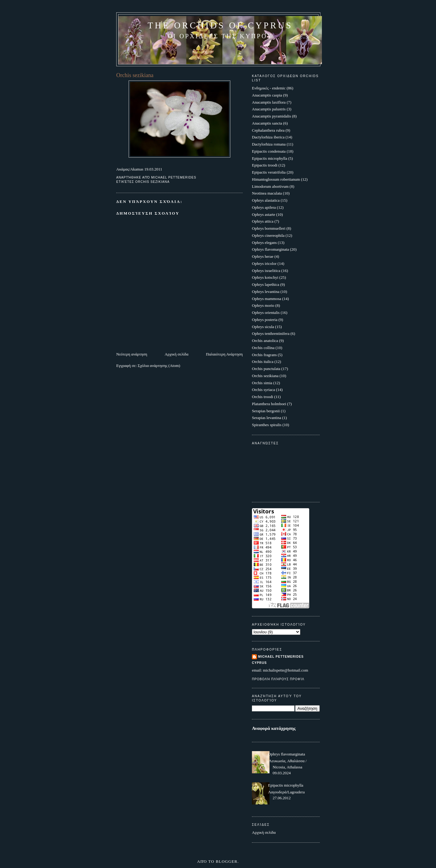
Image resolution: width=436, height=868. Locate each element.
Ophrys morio (263, 305)
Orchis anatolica (265, 341)
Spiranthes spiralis (267, 425)
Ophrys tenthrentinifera (271, 333)
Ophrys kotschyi (265, 277)
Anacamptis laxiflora (269, 102)
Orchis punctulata (266, 369)
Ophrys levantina (266, 292)
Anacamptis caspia (267, 95)
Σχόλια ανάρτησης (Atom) (159, 366)
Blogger (227, 861)
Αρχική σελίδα (177, 354)
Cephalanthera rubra (268, 130)
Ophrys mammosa (267, 299)
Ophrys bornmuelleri (269, 228)
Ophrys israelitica (266, 271)
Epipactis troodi (265, 165)
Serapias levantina (267, 418)
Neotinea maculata (267, 193)
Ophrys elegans (264, 243)
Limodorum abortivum (270, 186)
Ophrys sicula (263, 327)
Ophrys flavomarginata (270, 249)
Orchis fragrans (264, 355)
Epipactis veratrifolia (269, 172)
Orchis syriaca (263, 390)
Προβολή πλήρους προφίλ (278, 679)
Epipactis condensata (269, 151)
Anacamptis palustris (269, 109)
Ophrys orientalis (266, 313)
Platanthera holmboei (269, 404)
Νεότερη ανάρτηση (132, 354)
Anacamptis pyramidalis (271, 116)
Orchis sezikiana (152, 182)
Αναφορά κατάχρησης (274, 728)
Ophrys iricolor (264, 263)
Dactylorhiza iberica (268, 137)
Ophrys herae (263, 256)
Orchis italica (263, 362)
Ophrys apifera (264, 207)
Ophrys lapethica (265, 284)
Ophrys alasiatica (266, 200)
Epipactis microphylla (269, 158)
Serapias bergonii (266, 411)
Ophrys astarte (263, 214)
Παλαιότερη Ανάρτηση (224, 354)
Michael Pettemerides (281, 657)
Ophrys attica (263, 221)
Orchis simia (262, 383)
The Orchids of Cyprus (220, 25)
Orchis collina (263, 348)
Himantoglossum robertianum (276, 179)
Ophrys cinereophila (268, 235)
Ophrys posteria (265, 320)
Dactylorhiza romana (269, 144)
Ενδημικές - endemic (269, 88)
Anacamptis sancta (267, 123)
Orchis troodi (263, 397)
